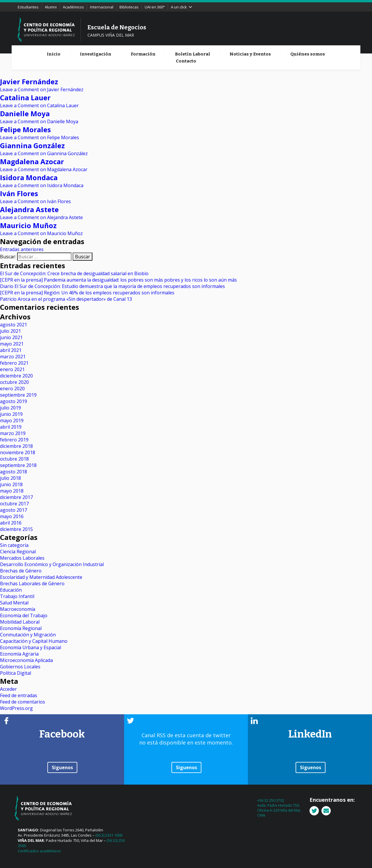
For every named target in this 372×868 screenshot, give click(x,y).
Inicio (54, 54)
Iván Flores (19, 193)
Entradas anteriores (22, 249)
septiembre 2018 (18, 465)
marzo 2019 (13, 433)
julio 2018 (10, 478)
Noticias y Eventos (250, 54)
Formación (143, 54)
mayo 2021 (12, 344)
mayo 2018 (12, 491)
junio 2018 (11, 484)
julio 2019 (10, 408)
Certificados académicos (39, 851)
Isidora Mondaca (29, 177)
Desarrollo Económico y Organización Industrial (52, 564)
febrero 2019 (14, 440)
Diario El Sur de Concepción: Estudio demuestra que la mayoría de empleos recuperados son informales (112, 286)
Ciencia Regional (18, 552)
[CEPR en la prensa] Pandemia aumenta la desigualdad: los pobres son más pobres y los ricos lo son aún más (118, 280)
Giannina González (32, 145)
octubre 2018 (14, 459)
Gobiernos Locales (20, 667)
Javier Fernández (29, 82)
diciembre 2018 (16, 446)
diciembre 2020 (16, 376)
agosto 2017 (14, 510)
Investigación (96, 54)
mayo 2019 (12, 420)
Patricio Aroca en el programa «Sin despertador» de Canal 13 (66, 299)
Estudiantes (28, 7)
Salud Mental (14, 603)
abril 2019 (11, 427)
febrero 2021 (14, 363)
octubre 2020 (14, 382)
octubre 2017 (14, 504)
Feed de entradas (19, 695)
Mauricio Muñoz (28, 225)
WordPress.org (16, 708)
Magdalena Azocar (32, 161)
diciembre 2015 (16, 529)
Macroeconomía (18, 609)
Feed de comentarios (23, 702)
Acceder (8, 689)
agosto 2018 (14, 472)
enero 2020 (12, 389)
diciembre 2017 (16, 497)
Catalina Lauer (25, 97)
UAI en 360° (155, 7)
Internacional (102, 7)
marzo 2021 (13, 357)
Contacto (186, 61)
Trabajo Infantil (17, 596)
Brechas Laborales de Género (32, 584)
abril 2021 (11, 350)
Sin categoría (14, 545)
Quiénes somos (308, 54)
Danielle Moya (25, 113)
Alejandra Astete (29, 209)
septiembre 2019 (18, 395)
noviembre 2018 (18, 452)
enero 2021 (12, 369)
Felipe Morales (25, 129)
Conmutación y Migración (28, 635)
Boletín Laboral (193, 54)
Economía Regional (21, 628)
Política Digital (16, 673)
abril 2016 (11, 523)
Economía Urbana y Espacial (31, 647)
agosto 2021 (14, 325)
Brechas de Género (21, 571)
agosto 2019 (14, 401)
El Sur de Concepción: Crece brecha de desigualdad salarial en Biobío (74, 273)
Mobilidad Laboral (20, 622)
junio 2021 (11, 337)
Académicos (73, 7)
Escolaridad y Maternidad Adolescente (41, 577)
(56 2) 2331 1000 (109, 835)
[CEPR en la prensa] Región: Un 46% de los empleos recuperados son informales (87, 293)
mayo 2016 (12, 516)
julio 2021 (10, 331)
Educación (11, 590)
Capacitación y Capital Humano (34, 641)
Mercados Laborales (22, 558)
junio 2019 (11, 414)
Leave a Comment (42, 90)
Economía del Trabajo (24, 615)
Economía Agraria (19, 654)
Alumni (51, 7)
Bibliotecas (129, 7)
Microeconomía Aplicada (26, 660)
